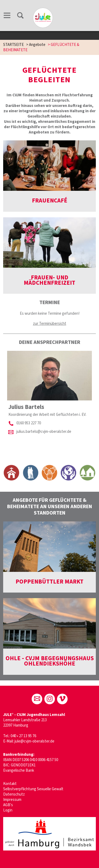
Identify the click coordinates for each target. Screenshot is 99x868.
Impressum (12, 800)
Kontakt (10, 784)
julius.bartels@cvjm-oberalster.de (44, 432)
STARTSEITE (13, 45)
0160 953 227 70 (29, 423)
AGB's (8, 805)
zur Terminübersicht (50, 324)
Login (8, 810)
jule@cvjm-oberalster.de (34, 741)
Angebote (37, 45)
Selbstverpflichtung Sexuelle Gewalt (33, 789)
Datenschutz (14, 794)
